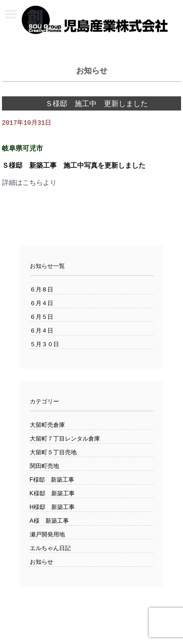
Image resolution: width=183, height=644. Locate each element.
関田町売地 (44, 466)
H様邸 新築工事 (52, 508)
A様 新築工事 (49, 521)
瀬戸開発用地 (47, 535)
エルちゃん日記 (50, 549)
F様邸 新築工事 (52, 480)
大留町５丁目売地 (53, 453)
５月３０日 (44, 345)
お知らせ (41, 562)
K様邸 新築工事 (52, 494)
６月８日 (41, 290)
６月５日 (41, 317)
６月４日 (41, 304)
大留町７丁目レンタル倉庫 (65, 439)
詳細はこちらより (29, 183)
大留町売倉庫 (47, 425)
